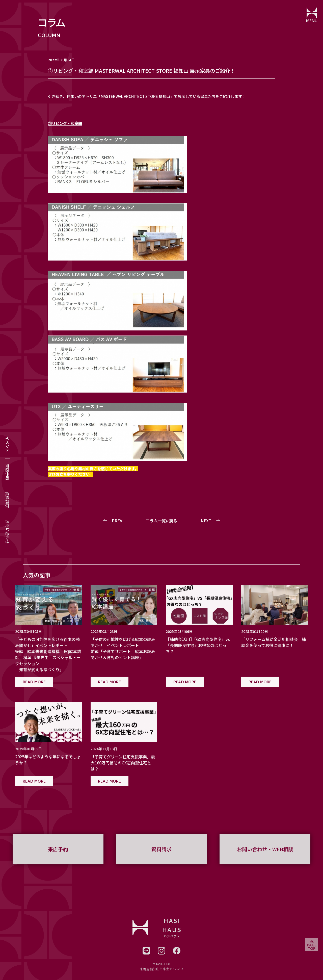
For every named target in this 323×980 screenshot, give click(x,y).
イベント (8, 444)
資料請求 (8, 500)
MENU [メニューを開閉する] (312, 21)
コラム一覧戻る (161, 521)
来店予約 (8, 472)
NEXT (206, 521)
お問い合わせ (8, 532)
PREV (117, 521)
